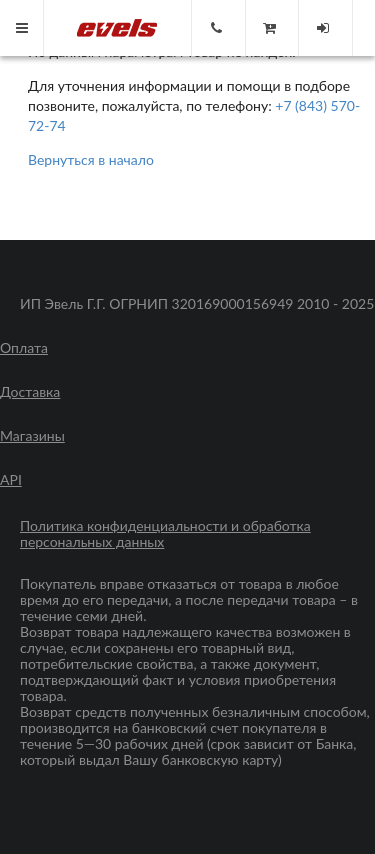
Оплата (24, 348)
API (11, 480)
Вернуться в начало (91, 159)
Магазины (32, 436)
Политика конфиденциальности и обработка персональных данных (165, 534)
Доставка (30, 392)
